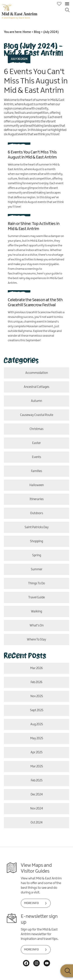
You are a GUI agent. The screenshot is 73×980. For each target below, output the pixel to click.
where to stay (36, 640)
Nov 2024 (36, 809)
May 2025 (37, 738)
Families (36, 471)
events (36, 457)
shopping (36, 541)
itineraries (37, 499)
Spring (37, 555)
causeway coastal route (37, 415)
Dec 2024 (37, 795)
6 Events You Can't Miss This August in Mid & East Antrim (36, 81)
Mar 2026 (36, 668)
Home (27, 32)
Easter (36, 443)
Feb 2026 (36, 682)
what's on (37, 626)
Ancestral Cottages (36, 387)
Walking (36, 612)
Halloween (37, 485)
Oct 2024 (36, 823)
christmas (36, 429)
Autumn (36, 401)
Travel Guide (36, 597)
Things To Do (36, 583)
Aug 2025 (37, 724)
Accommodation (37, 373)
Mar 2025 (37, 766)
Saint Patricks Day (37, 527)
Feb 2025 (37, 781)
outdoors (37, 513)
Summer (37, 569)
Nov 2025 (37, 696)
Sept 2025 (37, 710)
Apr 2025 (36, 752)
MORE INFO (31, 903)
